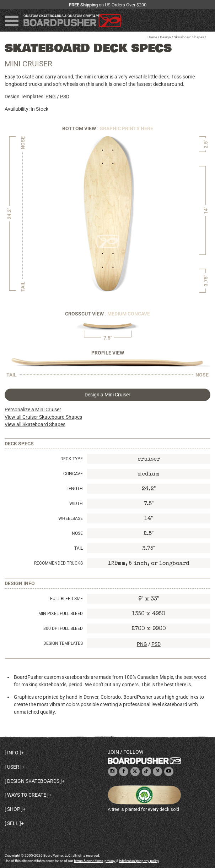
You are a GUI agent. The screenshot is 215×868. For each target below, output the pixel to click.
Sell (13, 823)
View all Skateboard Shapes (35, 424)
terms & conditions (88, 861)
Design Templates (63, 643)
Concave (73, 474)
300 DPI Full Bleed (63, 628)
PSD (65, 97)
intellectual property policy (139, 861)
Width (76, 504)
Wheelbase (71, 518)
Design (165, 37)
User (13, 767)
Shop (14, 809)
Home (152, 37)
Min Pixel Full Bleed (61, 614)
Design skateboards (33, 781)
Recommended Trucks (58, 563)
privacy (110, 861)
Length (75, 489)
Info (13, 753)
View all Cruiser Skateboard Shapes (43, 417)
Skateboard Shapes (189, 37)
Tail (79, 548)
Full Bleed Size (66, 599)
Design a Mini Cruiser (107, 395)
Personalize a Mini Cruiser (33, 410)
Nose (77, 533)
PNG (51, 97)
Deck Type (72, 459)
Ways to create (27, 795)
